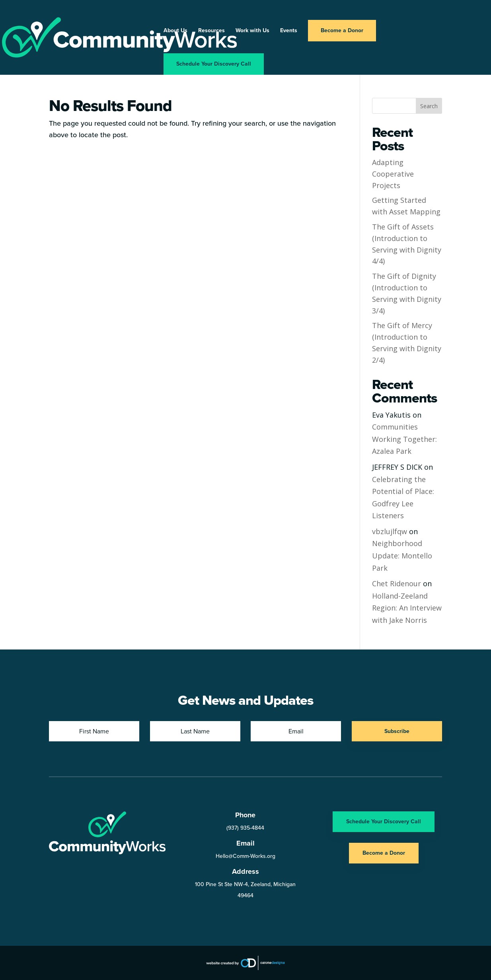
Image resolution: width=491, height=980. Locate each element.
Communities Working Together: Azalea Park (404, 439)
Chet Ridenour (397, 583)
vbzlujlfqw (390, 531)
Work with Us (252, 31)
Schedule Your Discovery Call (214, 64)
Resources (211, 31)
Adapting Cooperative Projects (393, 174)
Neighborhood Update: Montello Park (402, 555)
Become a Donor (342, 30)
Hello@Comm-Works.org (245, 856)
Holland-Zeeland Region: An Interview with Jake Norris (407, 608)
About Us (175, 31)
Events (289, 31)
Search (429, 106)
